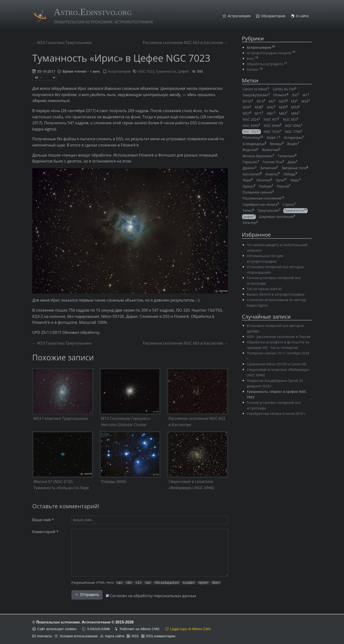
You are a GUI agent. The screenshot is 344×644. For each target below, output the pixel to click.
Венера (277, 144)
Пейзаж (266, 186)
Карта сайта (115, 636)
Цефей (183, 71)
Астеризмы (294, 138)
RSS (135, 636)
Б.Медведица (255, 144)
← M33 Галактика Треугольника (62, 43)
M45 (283, 107)
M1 (306, 95)
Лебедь (290, 174)
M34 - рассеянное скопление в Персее (279, 337)
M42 (271, 107)
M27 (283, 101)
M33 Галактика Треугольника (61, 418)
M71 (259, 113)
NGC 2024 (251, 119)
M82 (283, 113)
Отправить (87, 595)
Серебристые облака (261, 204)
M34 (247, 107)
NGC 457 (271, 119)
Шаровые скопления (277, 217)
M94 (296, 113)
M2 (272, 101)
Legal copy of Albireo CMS (191, 629)
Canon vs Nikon (256, 89)
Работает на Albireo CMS (140, 629)
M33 (306, 101)
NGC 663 (291, 119)
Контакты (45, 636)
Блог (251, 58)
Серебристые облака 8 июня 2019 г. (277, 414)
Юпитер (250, 223)
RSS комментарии (161, 636)
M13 (261, 101)
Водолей (251, 150)
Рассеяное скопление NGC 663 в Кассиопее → (185, 43)
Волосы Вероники (258, 156)
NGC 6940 (251, 126)
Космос (253, 69)
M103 (248, 101)
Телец (248, 210)
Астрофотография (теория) (269, 53)
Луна (281, 180)
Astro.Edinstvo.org (93, 12)
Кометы (272, 174)
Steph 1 (273, 138)
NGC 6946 (272, 126)
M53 (296, 107)
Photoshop (253, 138)
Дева (292, 162)
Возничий (271, 150)
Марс (296, 180)
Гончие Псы (273, 162)
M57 (247, 113)
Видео (293, 144)
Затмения (269, 168)
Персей (284, 186)
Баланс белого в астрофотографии (276, 294)
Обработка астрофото (265, 64)
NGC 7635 (272, 132)
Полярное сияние (258, 192)
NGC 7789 (293, 132)
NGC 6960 (293, 126)
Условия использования (79, 636)
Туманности (166, 71)
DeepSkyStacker (256, 95)
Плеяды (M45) (114, 482)
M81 (271, 113)
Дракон (250, 168)
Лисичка (264, 180)
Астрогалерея (239, 16)
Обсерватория (273, 16)
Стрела (289, 204)
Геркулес (251, 162)
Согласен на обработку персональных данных (151, 596)
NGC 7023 (146, 71)
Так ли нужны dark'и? (264, 289)
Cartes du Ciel (284, 89)
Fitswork (281, 95)
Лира (248, 180)
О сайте (302, 16)
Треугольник (269, 210)
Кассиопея (252, 174)
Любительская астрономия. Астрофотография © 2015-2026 (85, 622)
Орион (249, 186)
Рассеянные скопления (263, 198)
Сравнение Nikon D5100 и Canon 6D (277, 364)
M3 (294, 101)
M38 (259, 107)
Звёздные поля (295, 168)
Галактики (287, 156)
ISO (295, 95)
